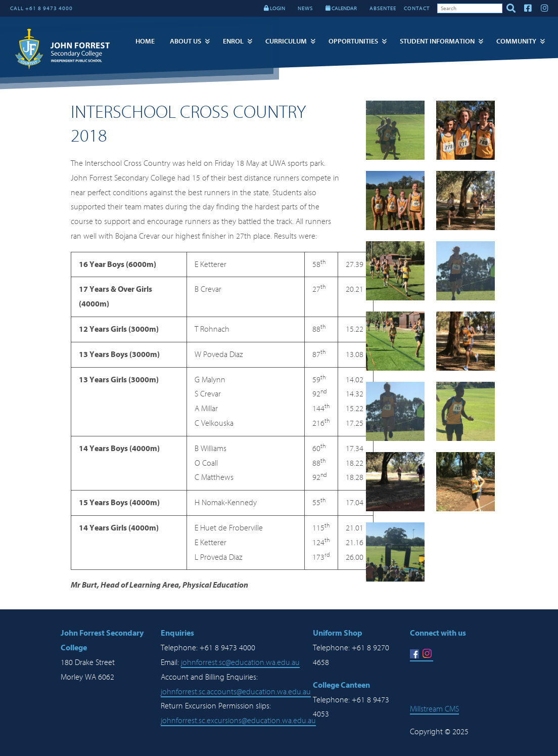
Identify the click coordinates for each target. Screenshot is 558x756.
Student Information (437, 41)
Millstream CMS (434, 709)
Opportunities (353, 41)
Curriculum (286, 41)
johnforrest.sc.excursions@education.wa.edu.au (238, 721)
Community (516, 41)
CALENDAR (341, 8)
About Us (185, 41)
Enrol (233, 41)
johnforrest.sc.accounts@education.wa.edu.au (236, 692)
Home (145, 41)
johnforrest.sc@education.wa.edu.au (240, 662)
